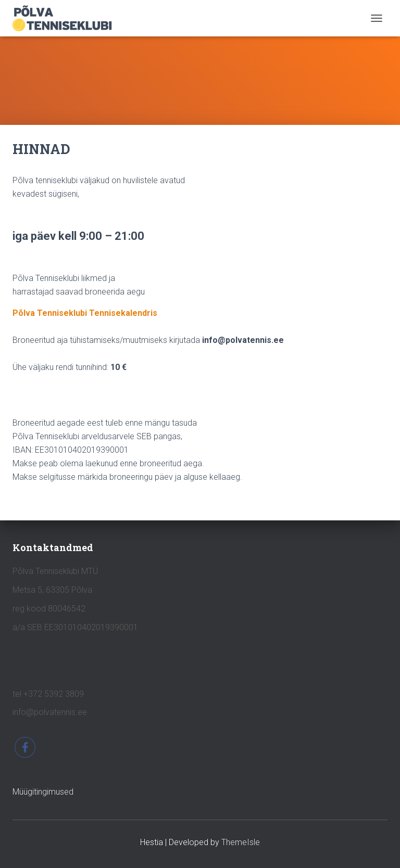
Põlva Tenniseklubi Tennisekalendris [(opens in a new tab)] (85, 313)
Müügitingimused (43, 792)
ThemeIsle (241, 842)
